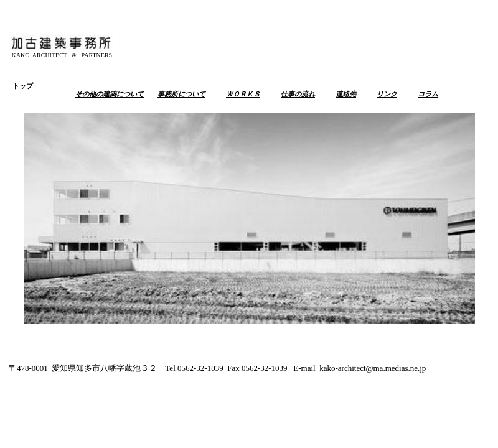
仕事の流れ (298, 94)
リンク (387, 94)
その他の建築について (110, 94)
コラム (428, 94)
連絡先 (346, 94)
